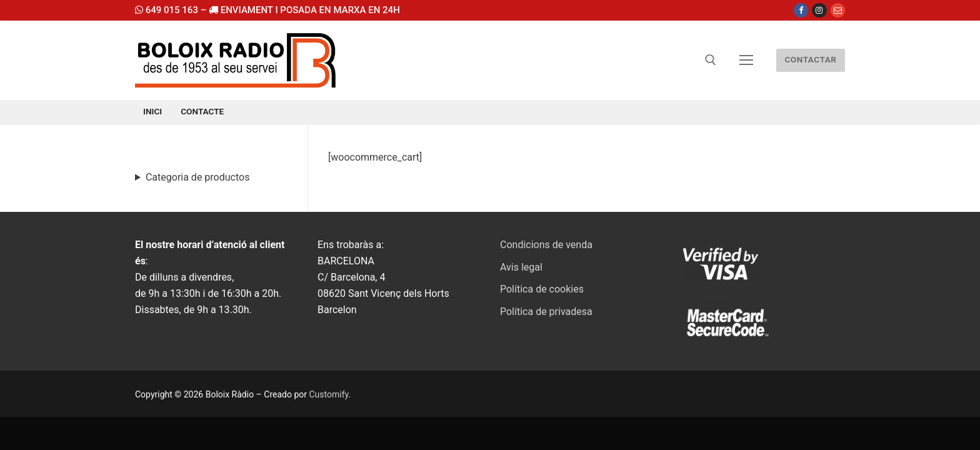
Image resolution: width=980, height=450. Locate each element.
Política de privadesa (546, 312)
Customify (328, 394)
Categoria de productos (197, 177)
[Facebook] (801, 10)
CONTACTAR (810, 59)
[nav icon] (746, 61)
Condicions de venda (546, 245)
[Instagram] (819, 10)
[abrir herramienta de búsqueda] (711, 60)
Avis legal (521, 267)
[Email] (838, 10)
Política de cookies (542, 289)
